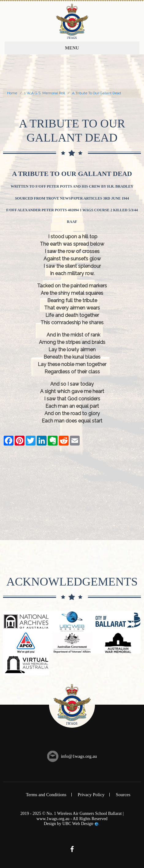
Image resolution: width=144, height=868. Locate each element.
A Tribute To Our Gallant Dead (97, 93)
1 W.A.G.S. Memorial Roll (45, 93)
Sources (123, 795)
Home (12, 93)
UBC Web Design (78, 824)
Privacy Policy (91, 795)
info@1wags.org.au (79, 756)
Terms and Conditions (46, 795)
